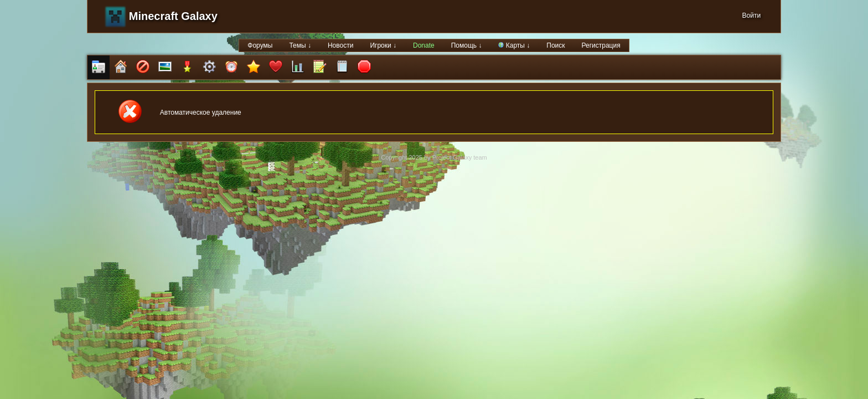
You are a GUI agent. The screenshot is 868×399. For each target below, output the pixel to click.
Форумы (260, 45)
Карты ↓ (514, 45)
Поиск (556, 45)
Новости (340, 45)
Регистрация (601, 45)
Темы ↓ (300, 45)
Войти (752, 16)
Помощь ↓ (467, 45)
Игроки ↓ (383, 45)
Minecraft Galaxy (173, 16)
